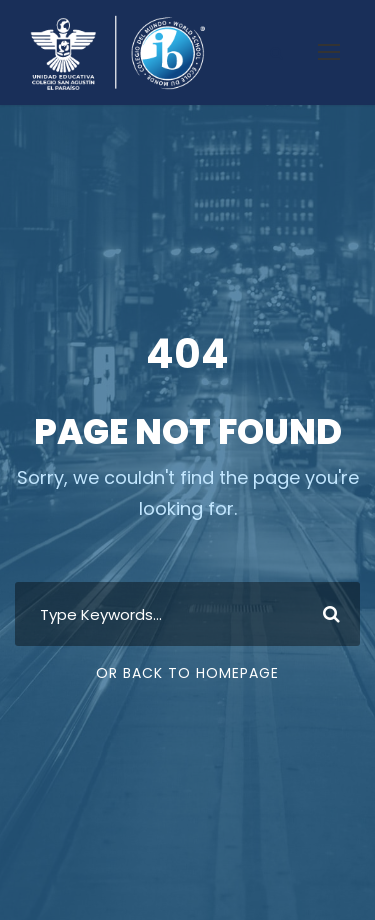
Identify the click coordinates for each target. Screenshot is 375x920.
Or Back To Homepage (187, 673)
